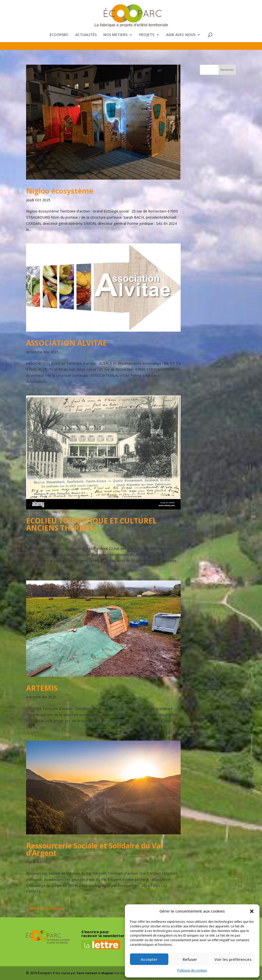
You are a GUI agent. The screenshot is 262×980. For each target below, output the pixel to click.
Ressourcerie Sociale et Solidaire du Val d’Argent (94, 849)
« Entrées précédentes (45, 908)
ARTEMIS (42, 688)
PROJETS (147, 35)
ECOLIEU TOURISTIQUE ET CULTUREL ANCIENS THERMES (91, 524)
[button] (252, 911)
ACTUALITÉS (86, 35)
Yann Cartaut (87, 973)
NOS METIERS (115, 35)
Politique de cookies (192, 970)
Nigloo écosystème (60, 191)
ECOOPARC (59, 35)
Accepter (149, 959)
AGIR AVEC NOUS (181, 35)
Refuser (190, 959)
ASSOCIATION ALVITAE (66, 343)
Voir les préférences (233, 959)
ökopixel (107, 973)
